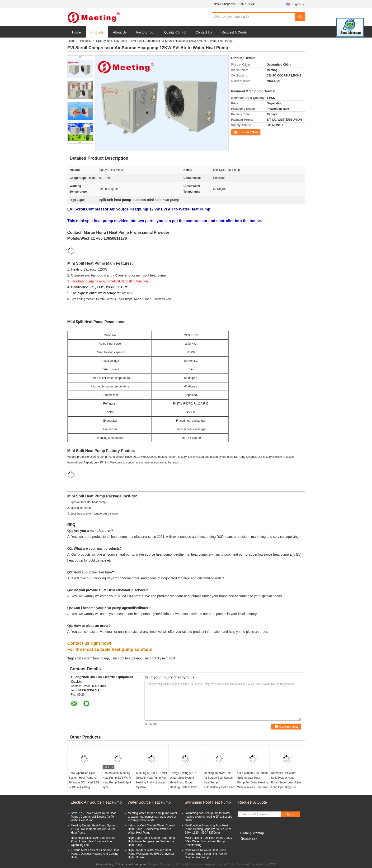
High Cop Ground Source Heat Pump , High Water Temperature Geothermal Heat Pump (152, 841)
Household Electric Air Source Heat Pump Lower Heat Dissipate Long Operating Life (93, 841)
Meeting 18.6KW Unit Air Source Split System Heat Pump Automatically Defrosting (219, 780)
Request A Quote (234, 32)
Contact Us (204, 32)
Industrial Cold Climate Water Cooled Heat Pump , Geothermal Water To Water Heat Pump (151, 829)
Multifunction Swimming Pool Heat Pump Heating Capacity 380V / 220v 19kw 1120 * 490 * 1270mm (208, 829)
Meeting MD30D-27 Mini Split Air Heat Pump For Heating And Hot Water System (152, 780)
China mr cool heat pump (131, 864)
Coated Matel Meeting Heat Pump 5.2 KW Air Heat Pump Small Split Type (117, 780)
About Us (120, 32)
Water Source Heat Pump (149, 802)
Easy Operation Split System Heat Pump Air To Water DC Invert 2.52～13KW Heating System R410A (84, 782)
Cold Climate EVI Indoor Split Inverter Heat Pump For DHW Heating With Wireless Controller (253, 780)
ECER (273, 864)
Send (290, 814)
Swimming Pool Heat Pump (208, 802)
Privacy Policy (104, 864)
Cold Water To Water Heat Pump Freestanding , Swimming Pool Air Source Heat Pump (206, 854)
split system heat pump (92, 658)
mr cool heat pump (127, 658)
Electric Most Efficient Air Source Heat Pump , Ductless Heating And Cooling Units (95, 854)
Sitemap (258, 833)
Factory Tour (146, 32)
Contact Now (239, 132)
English (298, 4)
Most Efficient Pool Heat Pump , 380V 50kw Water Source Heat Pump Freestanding (209, 841)
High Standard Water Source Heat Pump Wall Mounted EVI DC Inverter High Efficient (151, 854)
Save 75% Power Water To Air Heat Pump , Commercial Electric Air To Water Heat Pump (93, 817)
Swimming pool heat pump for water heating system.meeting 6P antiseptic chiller (209, 817)
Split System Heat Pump (112, 41)
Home (77, 32)
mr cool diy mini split (160, 658)
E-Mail (245, 833)
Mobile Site (249, 839)
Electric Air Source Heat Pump (96, 802)
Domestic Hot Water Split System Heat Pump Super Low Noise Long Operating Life (286, 780)
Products (97, 32)
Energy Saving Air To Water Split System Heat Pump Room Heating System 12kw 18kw (184, 782)
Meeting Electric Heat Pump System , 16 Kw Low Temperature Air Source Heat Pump (95, 829)
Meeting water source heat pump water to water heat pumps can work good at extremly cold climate (153, 817)
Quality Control (175, 32)
